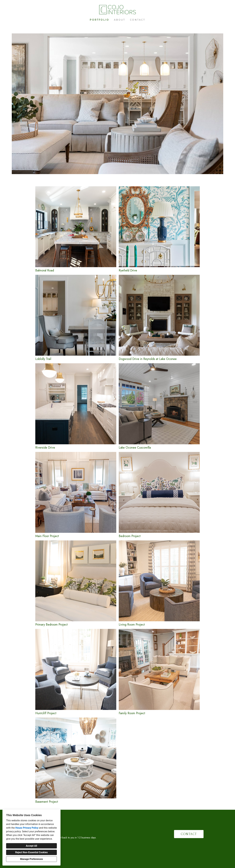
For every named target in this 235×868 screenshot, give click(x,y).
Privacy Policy (110, 863)
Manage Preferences (31, 859)
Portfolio (99, 20)
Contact (138, 20)
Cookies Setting (124, 863)
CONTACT (189, 834)
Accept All (31, 846)
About (120, 20)
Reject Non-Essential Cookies (32, 852)
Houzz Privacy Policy (27, 828)
